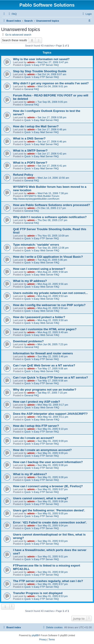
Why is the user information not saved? (41, 59)
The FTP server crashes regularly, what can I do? (48, 581)
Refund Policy (23, 175)
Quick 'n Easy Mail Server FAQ (42, 120)
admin (31, 62)
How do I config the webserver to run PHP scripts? (49, 305)
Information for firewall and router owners (43, 353)
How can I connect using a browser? (39, 269)
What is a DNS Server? (29, 138)
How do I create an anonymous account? (42, 450)
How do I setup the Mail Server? (36, 126)
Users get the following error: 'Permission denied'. (49, 510)
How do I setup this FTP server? (36, 426)
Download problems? (28, 341)
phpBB (35, 635)
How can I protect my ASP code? (36, 402)
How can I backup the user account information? (48, 462)
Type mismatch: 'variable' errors (36, 245)
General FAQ (32, 89)
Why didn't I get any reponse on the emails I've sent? (51, 83)
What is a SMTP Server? (30, 151)
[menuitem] (12, 14)
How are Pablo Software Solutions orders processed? (51, 205)
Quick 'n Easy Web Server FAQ (42, 250)
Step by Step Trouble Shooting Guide (40, 71)
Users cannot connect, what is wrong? (41, 498)
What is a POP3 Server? (30, 163)
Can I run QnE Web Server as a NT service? (44, 365)
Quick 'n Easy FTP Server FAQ (42, 65)
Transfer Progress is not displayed (38, 593)
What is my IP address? (30, 281)
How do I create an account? (34, 438)
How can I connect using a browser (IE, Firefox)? (48, 486)
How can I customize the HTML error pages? (45, 329)
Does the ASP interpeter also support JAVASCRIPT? (50, 414)
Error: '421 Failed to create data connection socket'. (50, 522)
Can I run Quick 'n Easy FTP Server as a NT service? (51, 377)
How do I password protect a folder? (39, 317)
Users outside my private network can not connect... (50, 293)
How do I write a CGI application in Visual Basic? (48, 257)
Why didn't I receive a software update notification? (50, 217)
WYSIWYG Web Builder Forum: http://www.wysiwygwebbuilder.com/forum (36, 197)
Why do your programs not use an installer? (45, 390)
